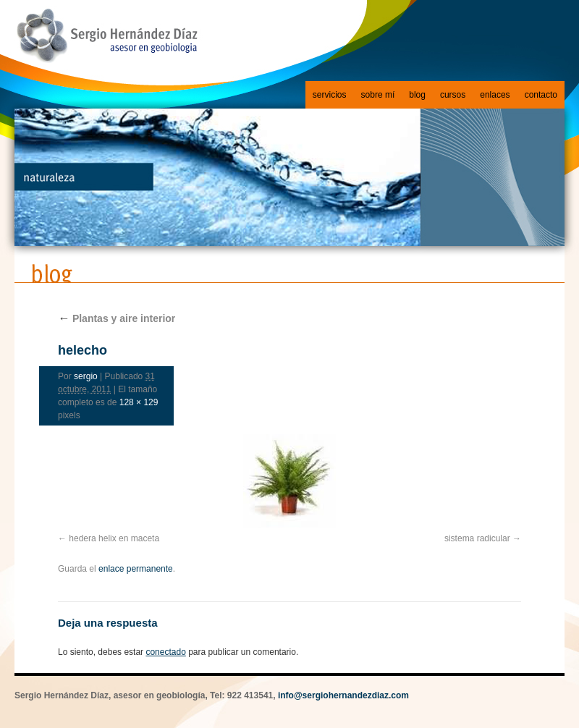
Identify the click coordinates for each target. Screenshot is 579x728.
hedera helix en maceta (114, 538)
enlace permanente (136, 569)
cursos (453, 95)
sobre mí (378, 95)
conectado (165, 652)
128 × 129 (139, 402)
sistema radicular (477, 538)
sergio (86, 376)
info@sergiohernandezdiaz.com (343, 695)
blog (417, 95)
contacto (541, 95)
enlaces (495, 95)
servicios (330, 95)
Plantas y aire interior (117, 318)
